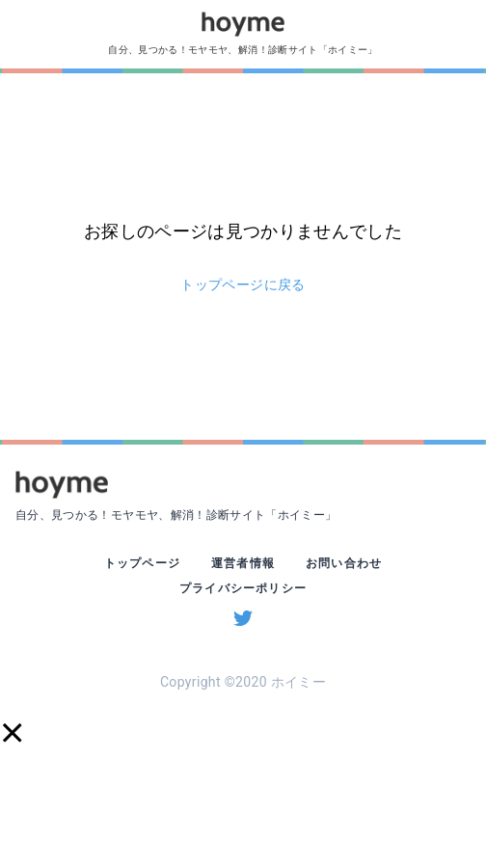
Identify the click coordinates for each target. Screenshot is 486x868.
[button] (12, 733)
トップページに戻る (243, 285)
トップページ (142, 563)
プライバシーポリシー (243, 588)
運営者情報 (243, 563)
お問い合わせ (344, 563)
